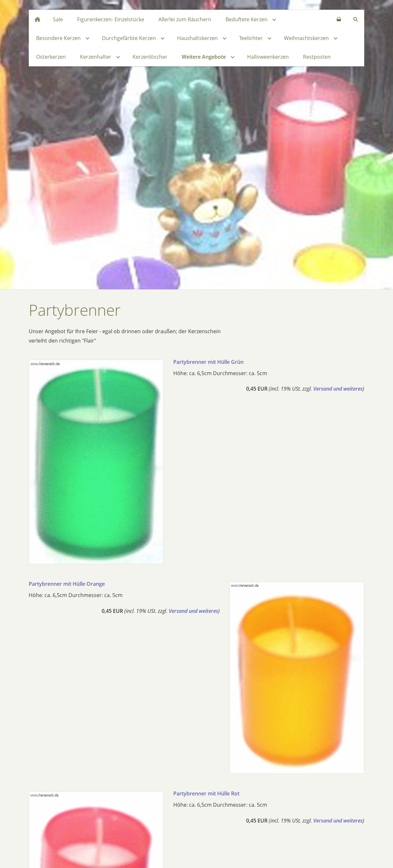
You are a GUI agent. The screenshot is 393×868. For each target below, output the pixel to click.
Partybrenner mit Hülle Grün (208, 362)
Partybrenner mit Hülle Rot (206, 793)
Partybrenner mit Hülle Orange (67, 584)
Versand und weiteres (338, 389)
